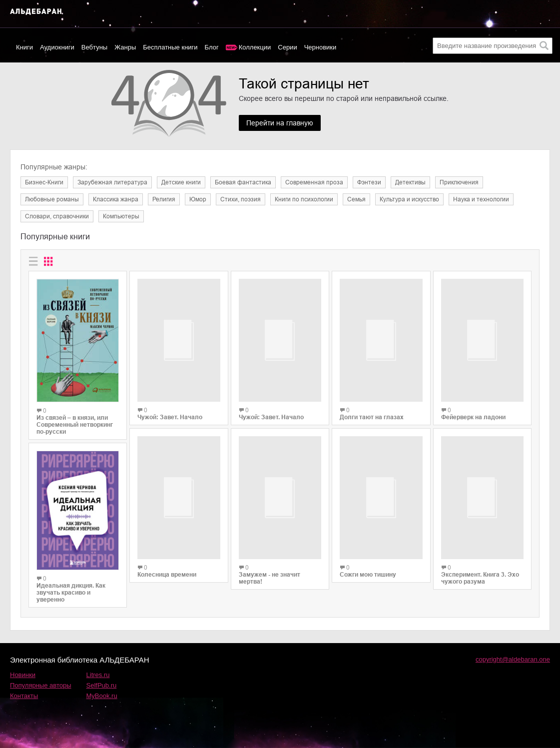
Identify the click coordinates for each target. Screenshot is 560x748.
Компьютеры (121, 216)
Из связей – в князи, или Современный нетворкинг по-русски (75, 425)
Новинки (23, 675)
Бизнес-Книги (44, 182)
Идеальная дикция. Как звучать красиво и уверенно (71, 593)
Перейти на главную (280, 123)
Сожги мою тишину (368, 564)
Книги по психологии (304, 199)
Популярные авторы (41, 685)
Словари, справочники (57, 216)
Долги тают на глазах (372, 411)
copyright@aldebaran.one (513, 659)
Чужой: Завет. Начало (170, 427)
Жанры (125, 47)
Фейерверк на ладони (473, 412)
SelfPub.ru (102, 685)
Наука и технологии (481, 199)
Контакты (24, 696)
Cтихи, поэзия (241, 199)
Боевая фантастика (243, 182)
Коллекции (255, 47)
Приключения (459, 182)
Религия (164, 199)
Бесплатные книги (170, 47)
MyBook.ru (102, 696)
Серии (287, 47)
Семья (356, 199)
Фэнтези (369, 182)
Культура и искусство (409, 199)
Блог (212, 47)
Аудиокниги (57, 47)
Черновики (320, 47)
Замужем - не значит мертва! (270, 583)
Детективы (410, 182)
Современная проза (314, 182)
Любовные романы (52, 199)
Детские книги (181, 182)
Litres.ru (98, 675)
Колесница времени (167, 589)
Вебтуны (94, 47)
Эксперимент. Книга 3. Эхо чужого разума (480, 560)
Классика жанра (116, 199)
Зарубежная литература (112, 182)
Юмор (198, 199)
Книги (24, 47)
